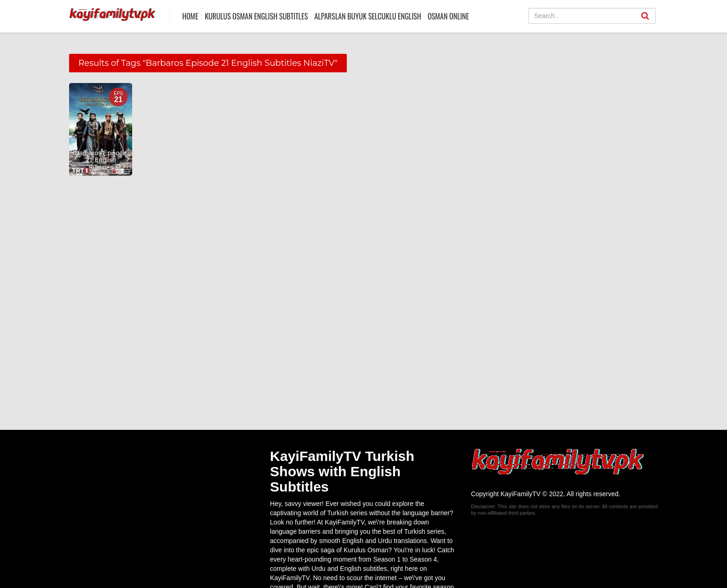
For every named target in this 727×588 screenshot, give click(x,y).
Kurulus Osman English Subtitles (256, 16)
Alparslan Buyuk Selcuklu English (368, 16)
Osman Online (448, 16)
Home (190, 16)
